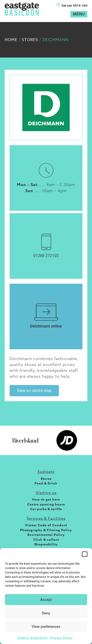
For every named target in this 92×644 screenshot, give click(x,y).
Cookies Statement (32, 638)
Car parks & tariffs (46, 509)
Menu (79, 14)
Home (11, 40)
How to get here (46, 499)
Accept (46, 600)
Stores (30, 40)
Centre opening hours (46, 504)
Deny (46, 613)
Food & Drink (46, 483)
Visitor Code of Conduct (46, 525)
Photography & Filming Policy (46, 530)
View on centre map (34, 391)
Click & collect (46, 539)
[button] (85, 554)
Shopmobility (46, 544)
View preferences (46, 627)
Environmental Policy (46, 535)
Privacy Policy (61, 638)
